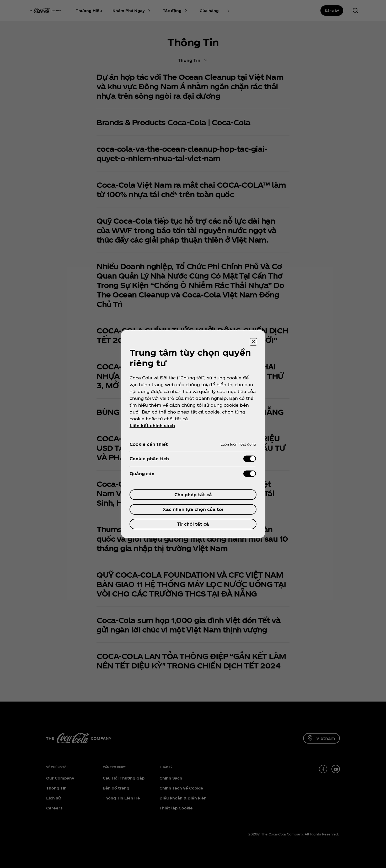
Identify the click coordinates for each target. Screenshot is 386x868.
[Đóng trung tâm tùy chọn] (253, 342)
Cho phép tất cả (193, 495)
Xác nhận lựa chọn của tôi (193, 509)
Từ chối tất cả (193, 524)
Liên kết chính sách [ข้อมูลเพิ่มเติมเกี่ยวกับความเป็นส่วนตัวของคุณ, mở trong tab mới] (152, 425)
